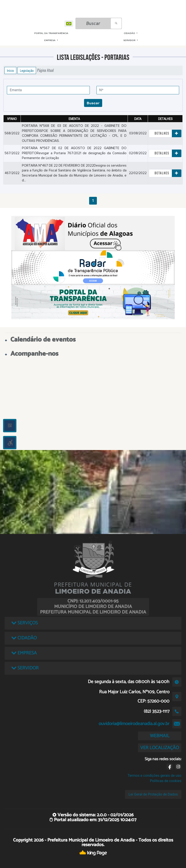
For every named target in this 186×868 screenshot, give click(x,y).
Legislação (27, 70)
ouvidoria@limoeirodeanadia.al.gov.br (134, 724)
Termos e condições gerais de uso (154, 776)
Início (10, 70)
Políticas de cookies (166, 781)
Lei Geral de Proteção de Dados (153, 794)
